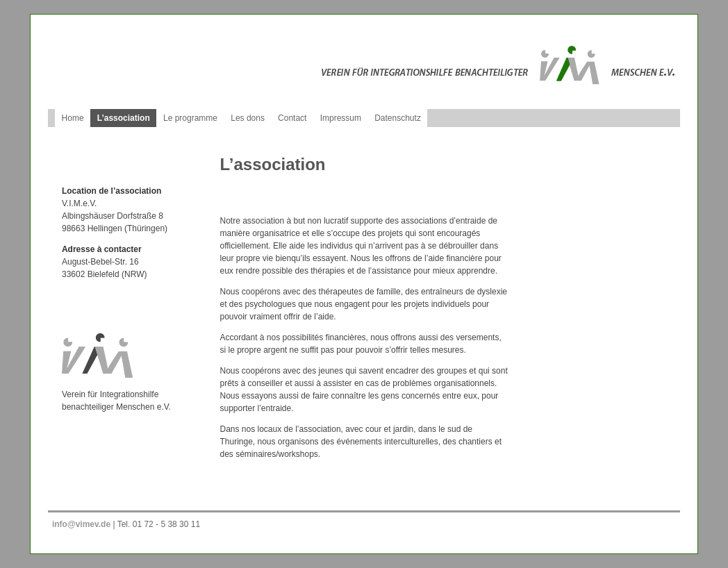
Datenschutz (398, 118)
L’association (124, 118)
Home (73, 118)
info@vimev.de (81, 524)
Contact (292, 118)
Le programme (190, 118)
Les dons (248, 118)
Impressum (341, 118)
